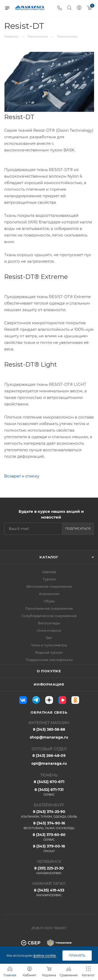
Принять (77, 956)
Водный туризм (49, 652)
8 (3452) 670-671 (49, 782)
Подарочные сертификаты (49, 660)
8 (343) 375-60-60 (49, 837)
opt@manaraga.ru (49, 763)
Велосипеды (49, 623)
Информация (49, 684)
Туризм (49, 579)
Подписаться (78, 528)
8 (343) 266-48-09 (49, 756)
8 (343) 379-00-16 (49, 849)
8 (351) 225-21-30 (49, 871)
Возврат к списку (22, 476)
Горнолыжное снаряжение (49, 608)
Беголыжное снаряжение (49, 586)
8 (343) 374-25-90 (49, 814)
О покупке (49, 671)
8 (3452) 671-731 (49, 792)
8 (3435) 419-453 (49, 893)
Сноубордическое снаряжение (49, 616)
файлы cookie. (45, 956)
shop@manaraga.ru (49, 737)
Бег (49, 638)
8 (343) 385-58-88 (49, 729)
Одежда (49, 572)
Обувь (49, 601)
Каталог (49, 557)
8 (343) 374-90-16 (49, 825)
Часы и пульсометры (49, 645)
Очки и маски (49, 630)
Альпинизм (49, 594)
